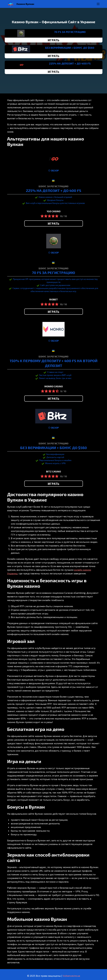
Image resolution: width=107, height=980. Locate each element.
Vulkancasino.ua (71, 976)
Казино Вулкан (25, 4)
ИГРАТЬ (53, 40)
